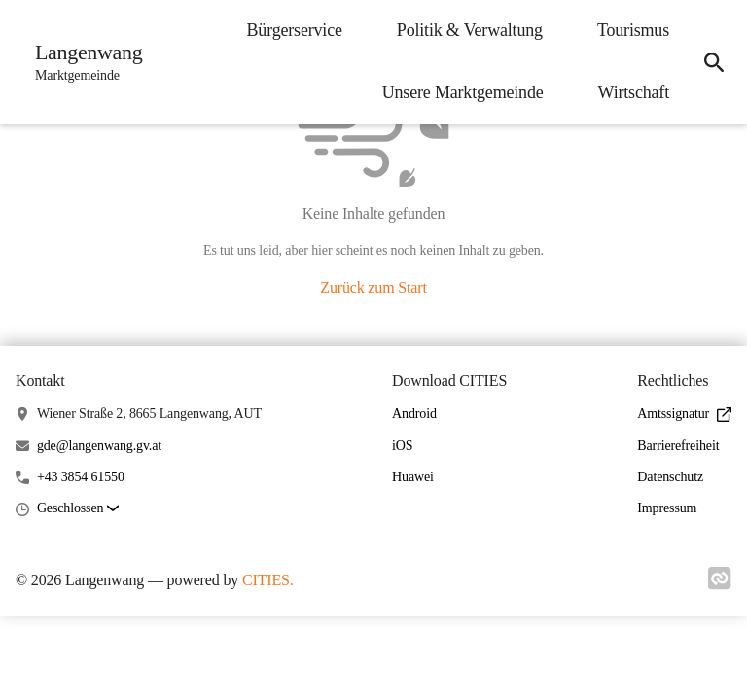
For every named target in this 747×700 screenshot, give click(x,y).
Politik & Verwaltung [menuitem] (470, 30)
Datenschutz (670, 477)
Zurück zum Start (373, 287)
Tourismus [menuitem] (633, 30)
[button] (78, 509)
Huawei (413, 477)
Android (414, 414)
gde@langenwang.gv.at (99, 446)
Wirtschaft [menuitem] (634, 92)
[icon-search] (714, 62)
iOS (402, 446)
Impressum (667, 508)
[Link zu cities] (720, 584)
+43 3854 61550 (81, 477)
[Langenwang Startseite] (83, 62)
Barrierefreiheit (678, 446)
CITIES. (268, 580)
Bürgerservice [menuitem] (295, 30)
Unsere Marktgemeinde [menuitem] (463, 92)
